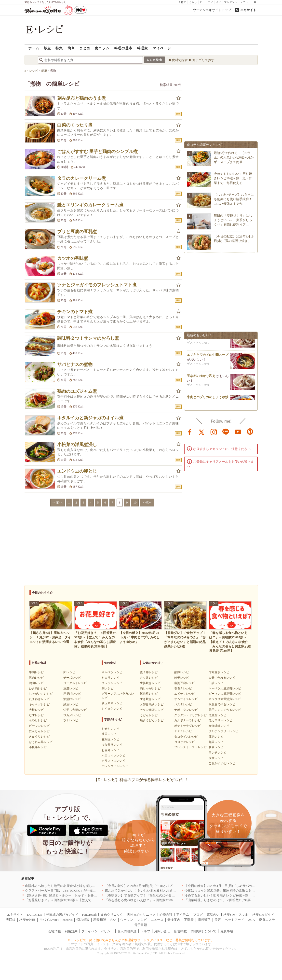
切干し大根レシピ (75, 710)
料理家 (142, 48)
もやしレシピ (38, 720)
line (226, 432)
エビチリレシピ (185, 694)
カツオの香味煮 (73, 258)
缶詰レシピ (216, 683)
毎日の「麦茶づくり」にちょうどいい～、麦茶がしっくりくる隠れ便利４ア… (233, 220)
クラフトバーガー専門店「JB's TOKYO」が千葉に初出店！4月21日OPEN (77, 890)
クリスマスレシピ (113, 761)
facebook (190, 432)
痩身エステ (267, 920)
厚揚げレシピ (72, 694)
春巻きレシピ (183, 688)
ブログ (198, 915)
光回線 (11, 920)
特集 (59, 48)
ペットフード (234, 920)
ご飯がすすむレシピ (222, 763)
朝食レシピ (216, 747)
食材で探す (180, 60)
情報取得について (203, 931)
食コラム (102, 48)
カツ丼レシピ (149, 678)
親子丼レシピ (149, 672)
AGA (251, 920)
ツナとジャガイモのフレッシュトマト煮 (97, 285)
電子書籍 (141, 925)
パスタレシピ (183, 704)
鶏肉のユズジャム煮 (77, 391)
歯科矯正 (204, 920)
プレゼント (231, 2)
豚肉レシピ (36, 678)
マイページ (162, 48)
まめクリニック (112, 915)
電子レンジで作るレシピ (225, 710)
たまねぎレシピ (39, 699)
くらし (193, 2)
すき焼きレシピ (150, 699)
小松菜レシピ (38, 747)
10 (135, 502)
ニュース (157, 920)
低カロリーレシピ (220, 720)
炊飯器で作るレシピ (222, 704)
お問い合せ (162, 931)
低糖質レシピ (217, 715)
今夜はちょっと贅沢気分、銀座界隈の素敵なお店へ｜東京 (226, 890)
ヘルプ (145, 931)
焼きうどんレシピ (152, 720)
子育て (182, 2)
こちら (192, 949)
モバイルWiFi (49, 920)
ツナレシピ (71, 720)
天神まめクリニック (141, 915)
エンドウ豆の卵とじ (77, 471)
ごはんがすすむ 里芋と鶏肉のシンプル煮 (98, 152)
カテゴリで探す (203, 60)
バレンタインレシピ (115, 766)
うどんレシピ (149, 715)
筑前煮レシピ (149, 694)
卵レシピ (69, 672)
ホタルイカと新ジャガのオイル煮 (90, 418)
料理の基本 (123, 48)
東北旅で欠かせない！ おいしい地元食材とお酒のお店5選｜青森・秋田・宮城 (160, 890)
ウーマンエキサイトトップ (212, 10)
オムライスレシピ (186, 699)
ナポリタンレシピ (186, 710)
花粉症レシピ (110, 739)
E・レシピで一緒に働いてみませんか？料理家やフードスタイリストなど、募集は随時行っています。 (141, 940)
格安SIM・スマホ (236, 915)
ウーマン (127, 920)
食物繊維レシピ (219, 726)
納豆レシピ (71, 704)
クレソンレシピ (112, 683)
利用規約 (71, 931)
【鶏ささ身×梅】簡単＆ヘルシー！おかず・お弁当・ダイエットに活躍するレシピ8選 (86, 895)
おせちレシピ (110, 729)
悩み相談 (83, 920)
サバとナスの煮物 (75, 364)
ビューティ (207, 2)
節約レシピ (216, 737)
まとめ (85, 48)
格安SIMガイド (263, 915)
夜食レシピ (216, 758)
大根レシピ (36, 710)
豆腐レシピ (71, 688)
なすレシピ (36, 715)
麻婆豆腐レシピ (185, 683)
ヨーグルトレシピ (75, 683)
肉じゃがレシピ (150, 688)
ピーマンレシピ (39, 726)
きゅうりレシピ (39, 737)
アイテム (183, 915)
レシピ (142, 920)
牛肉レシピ (36, 672)
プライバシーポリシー (97, 931)
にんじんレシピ (39, 731)
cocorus (67, 920)
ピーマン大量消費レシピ (225, 694)
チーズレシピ (72, 678)
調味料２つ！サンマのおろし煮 (88, 338)
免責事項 (227, 931)
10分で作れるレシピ (222, 678)
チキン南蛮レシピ (152, 710)
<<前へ (58, 502)
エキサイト (248, 10)
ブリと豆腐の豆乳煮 (77, 232)
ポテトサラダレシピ (188, 726)
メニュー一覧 (248, 2)
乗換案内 (174, 920)
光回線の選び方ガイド (62, 915)
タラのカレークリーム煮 (81, 178)
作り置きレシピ (219, 672)
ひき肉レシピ (38, 688)
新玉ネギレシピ (112, 703)
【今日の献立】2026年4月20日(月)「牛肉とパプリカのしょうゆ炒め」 (154, 886)
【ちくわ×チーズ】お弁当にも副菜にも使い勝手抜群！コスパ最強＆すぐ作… (234, 199)
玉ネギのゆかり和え (201, 378)
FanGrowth (89, 915)
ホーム (34, 48)
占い (219, 2)
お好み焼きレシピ (152, 704)
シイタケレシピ (112, 709)
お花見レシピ (110, 750)
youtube (238, 432)
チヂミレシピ (183, 731)
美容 (218, 920)
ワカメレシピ (72, 715)
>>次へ (147, 502)
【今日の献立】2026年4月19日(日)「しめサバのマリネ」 (225, 886)
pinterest (250, 432)
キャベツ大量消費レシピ (225, 688)
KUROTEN (35, 915)
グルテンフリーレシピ (223, 731)
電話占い (213, 915)
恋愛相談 (100, 920)
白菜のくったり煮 (75, 125)
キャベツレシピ (39, 704)
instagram (214, 432)
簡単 (71, 48)
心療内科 (166, 915)
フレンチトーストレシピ (190, 747)
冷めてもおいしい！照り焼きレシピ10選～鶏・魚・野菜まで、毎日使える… (233, 178)
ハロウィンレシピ (113, 756)
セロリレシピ (110, 678)
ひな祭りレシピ (112, 745)
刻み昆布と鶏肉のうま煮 (81, 98)
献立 (47, 48)
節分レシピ (109, 734)
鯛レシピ (107, 688)
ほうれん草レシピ (41, 742)
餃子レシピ (182, 678)
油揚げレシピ (72, 699)
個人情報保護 (127, 931)
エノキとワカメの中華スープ (208, 357)
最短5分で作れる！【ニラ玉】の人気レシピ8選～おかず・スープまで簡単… (234, 157)
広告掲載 (180, 931)
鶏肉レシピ (36, 683)
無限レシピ (216, 742)
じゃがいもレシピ (41, 694)
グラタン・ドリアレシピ (190, 715)
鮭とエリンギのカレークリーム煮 (90, 205)
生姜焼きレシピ (150, 683)
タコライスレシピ (186, 737)
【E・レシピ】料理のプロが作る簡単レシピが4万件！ (141, 780)
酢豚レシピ (182, 672)
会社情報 (54, 931)
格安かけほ (27, 920)
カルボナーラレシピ (188, 720)
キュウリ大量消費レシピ (225, 699)
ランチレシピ (217, 753)
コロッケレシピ (185, 742)
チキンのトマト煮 (75, 312)
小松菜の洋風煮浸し (77, 445)
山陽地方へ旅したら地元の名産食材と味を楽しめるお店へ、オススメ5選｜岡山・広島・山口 (91, 886)
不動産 (189, 920)
